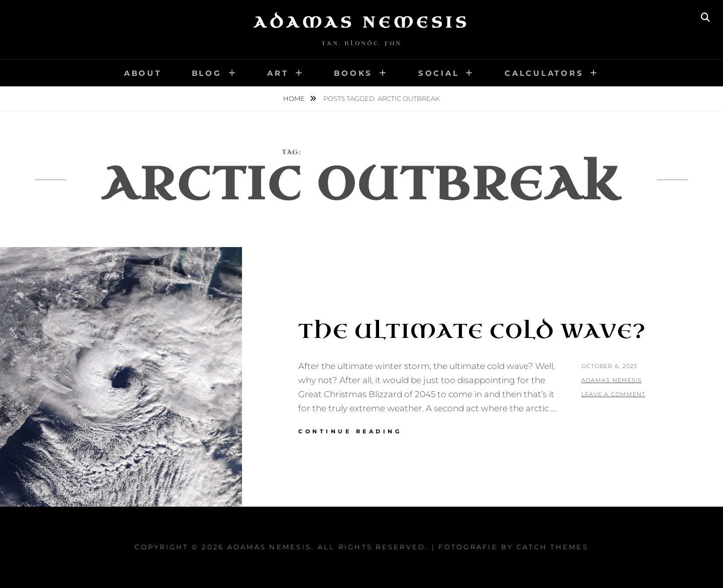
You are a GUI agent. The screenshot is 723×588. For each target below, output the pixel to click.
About (143, 73)
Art (278, 73)
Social (439, 73)
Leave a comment (614, 394)
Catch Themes (553, 547)
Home (295, 98)
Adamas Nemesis (361, 23)
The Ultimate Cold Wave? (472, 331)
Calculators (544, 73)
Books (353, 73)
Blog (207, 73)
